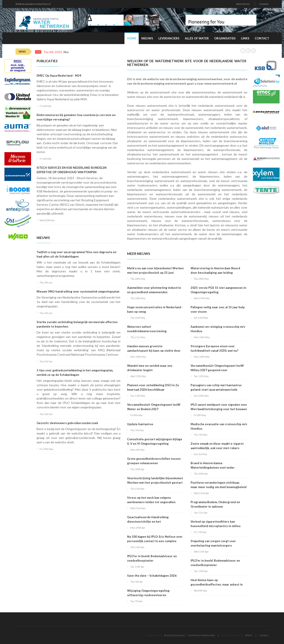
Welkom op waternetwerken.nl (33, 4)
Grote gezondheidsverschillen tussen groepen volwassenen (154, 461)
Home (132, 38)
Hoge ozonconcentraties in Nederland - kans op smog (155, 309)
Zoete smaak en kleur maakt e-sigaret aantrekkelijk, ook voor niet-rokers (217, 446)
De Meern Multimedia (202, 635)
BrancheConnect (174, 635)
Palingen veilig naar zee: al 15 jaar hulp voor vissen (218, 309)
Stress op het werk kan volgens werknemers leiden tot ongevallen (151, 500)
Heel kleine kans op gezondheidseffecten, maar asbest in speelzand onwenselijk (217, 584)
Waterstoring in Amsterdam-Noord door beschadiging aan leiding (215, 270)
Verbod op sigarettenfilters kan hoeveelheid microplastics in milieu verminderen (216, 526)
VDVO (248, 635)
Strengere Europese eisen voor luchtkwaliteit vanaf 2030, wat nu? (214, 348)
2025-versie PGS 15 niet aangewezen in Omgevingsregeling (218, 290)
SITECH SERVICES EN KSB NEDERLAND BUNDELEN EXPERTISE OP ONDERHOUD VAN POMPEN (72, 170)
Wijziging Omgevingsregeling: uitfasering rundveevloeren (149, 593)
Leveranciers (169, 38)
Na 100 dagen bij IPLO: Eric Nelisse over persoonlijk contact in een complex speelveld (155, 541)
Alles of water (197, 38)
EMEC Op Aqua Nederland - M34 (59, 76)
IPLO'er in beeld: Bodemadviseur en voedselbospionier (152, 558)
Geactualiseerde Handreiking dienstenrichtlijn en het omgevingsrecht (148, 522)
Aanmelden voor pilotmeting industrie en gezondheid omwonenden (154, 290)
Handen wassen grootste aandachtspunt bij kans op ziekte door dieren (154, 351)
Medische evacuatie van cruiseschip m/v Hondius (219, 426)
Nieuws (147, 38)
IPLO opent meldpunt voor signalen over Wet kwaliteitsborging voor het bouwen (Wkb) (219, 409)
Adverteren (243, 4)
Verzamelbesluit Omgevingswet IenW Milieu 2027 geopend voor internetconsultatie (217, 370)
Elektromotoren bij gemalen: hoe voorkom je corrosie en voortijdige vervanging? (76, 117)
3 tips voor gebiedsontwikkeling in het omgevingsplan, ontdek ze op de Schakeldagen (75, 372)
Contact (264, 4)
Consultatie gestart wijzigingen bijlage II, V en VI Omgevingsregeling (155, 441)
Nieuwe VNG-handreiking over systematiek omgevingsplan (78, 291)
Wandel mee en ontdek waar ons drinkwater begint (150, 368)
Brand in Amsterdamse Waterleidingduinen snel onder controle (213, 467)
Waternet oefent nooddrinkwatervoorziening (147, 329)
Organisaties (225, 38)
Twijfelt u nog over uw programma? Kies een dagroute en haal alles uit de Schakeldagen (77, 254)
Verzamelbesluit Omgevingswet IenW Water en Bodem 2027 (154, 407)
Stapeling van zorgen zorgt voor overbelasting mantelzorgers (213, 543)
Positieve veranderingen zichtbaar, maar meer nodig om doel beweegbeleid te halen (219, 487)
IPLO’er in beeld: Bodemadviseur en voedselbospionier (215, 563)
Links (245, 38)
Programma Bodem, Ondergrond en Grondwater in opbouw (215, 504)
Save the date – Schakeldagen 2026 (152, 576)
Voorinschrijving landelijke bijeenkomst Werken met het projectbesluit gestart (155, 480)
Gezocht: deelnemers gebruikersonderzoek (67, 423)
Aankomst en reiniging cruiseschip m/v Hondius (218, 329)
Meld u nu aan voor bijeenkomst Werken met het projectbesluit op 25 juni (155, 270)
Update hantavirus (140, 424)
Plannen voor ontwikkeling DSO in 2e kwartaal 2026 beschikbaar (153, 387)
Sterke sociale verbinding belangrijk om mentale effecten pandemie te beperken (77, 324)
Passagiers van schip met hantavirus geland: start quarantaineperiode (216, 387)
